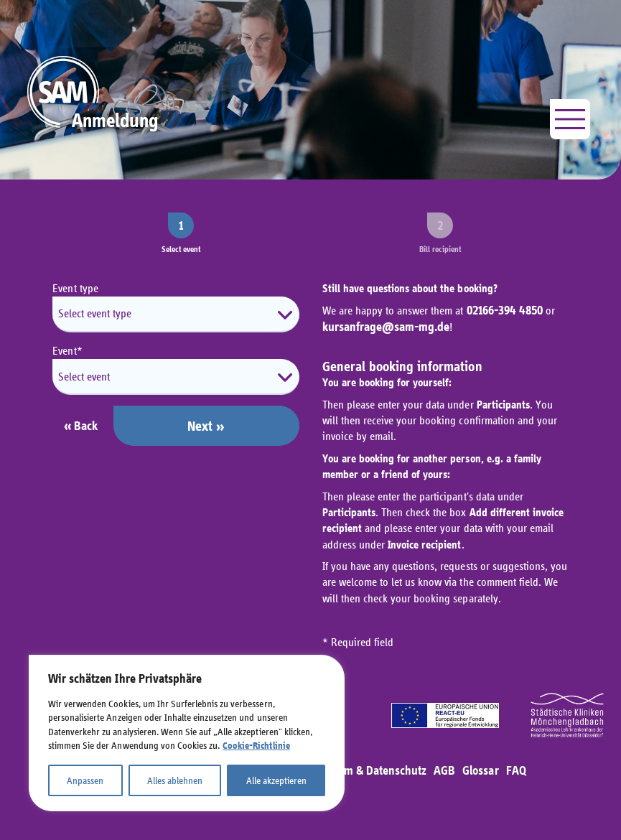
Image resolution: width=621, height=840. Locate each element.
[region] (187, 733)
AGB (444, 770)
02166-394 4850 (505, 310)
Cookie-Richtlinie (256, 746)
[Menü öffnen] (570, 119)
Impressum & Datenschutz (362, 770)
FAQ (516, 770)
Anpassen (85, 780)
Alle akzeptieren (276, 780)
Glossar (480, 770)
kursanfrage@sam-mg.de (386, 327)
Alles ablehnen (175, 780)
